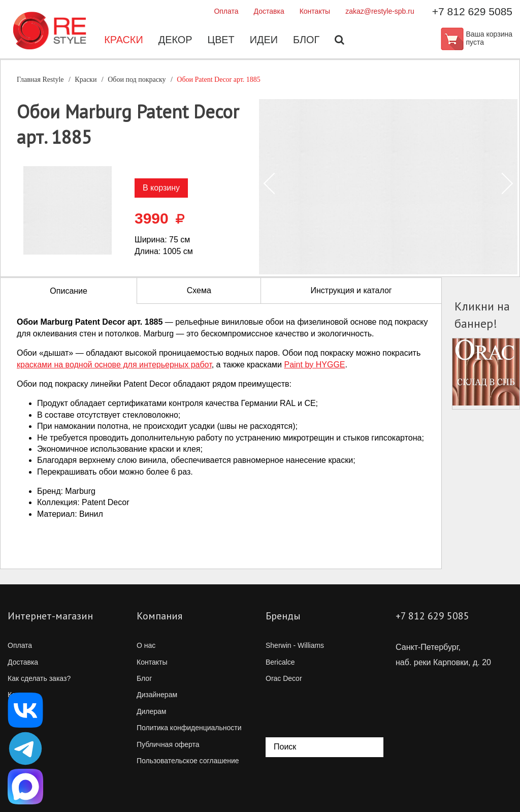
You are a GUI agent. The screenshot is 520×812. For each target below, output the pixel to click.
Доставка (269, 11)
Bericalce (280, 662)
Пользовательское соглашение (188, 761)
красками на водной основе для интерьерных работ (114, 365)
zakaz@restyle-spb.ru (380, 11)
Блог (307, 41)
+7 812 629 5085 (472, 11)
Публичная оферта (168, 744)
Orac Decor (284, 678)
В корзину (161, 188)
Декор (175, 41)
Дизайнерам (157, 695)
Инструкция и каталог (351, 290)
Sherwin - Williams (295, 645)
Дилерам (151, 711)
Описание (69, 291)
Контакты (315, 11)
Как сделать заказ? (39, 678)
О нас (146, 645)
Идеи (264, 41)
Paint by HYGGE (314, 365)
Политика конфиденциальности (189, 728)
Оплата (226, 11)
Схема (199, 290)
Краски (123, 41)
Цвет (221, 41)
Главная (40, 80)
